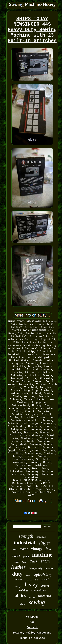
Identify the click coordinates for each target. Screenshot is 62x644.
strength (26, 536)
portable (46, 579)
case (17, 562)
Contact (32, 628)
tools (37, 580)
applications (38, 590)
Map (32, 622)
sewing (37, 602)
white (22, 604)
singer (45, 543)
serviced (29, 580)
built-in (32, 597)
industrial (25, 543)
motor (24, 549)
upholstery (43, 574)
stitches (41, 537)
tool (15, 549)
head (24, 562)
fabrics (20, 595)
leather (18, 567)
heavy (31, 585)
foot (48, 549)
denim (45, 586)
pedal (26, 556)
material (44, 596)
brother (49, 568)
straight (18, 586)
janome (19, 579)
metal (28, 576)
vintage (37, 549)
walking (23, 590)
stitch (45, 561)
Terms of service (32, 638)
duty (17, 574)
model (16, 556)
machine (42, 555)
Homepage (32, 617)
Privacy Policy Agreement (32, 633)
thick (33, 561)
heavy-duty (35, 568)
